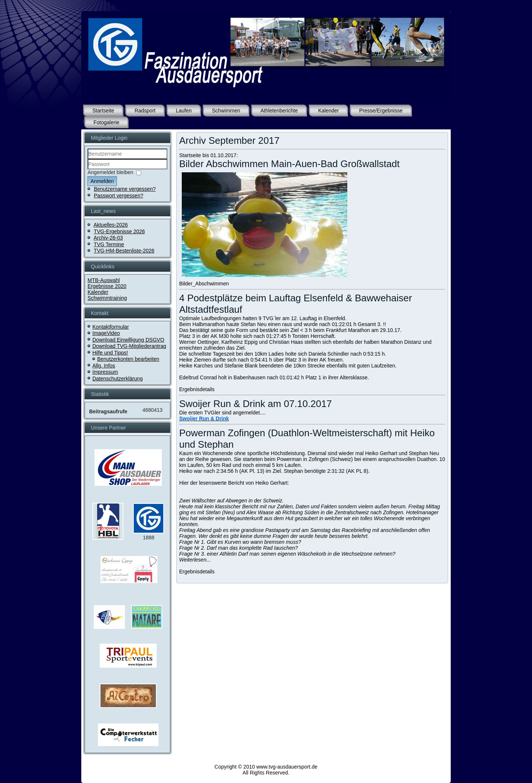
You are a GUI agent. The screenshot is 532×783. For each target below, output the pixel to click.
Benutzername (88, 159)
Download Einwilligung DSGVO (128, 340)
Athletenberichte (279, 111)
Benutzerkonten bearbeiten (128, 359)
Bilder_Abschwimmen (204, 284)
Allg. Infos (104, 366)
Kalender (328, 111)
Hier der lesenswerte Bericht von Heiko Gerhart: (234, 483)
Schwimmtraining (107, 298)
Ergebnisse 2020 (107, 286)
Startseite (103, 111)
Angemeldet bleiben (110, 172)
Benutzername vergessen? (125, 189)
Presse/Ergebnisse (381, 111)
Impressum (105, 372)
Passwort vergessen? (119, 196)
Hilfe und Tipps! (110, 353)
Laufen (184, 111)
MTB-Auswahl (104, 280)
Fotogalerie (106, 122)
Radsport (145, 111)
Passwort (88, 170)
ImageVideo (106, 333)
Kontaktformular (111, 327)
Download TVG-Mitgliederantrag (129, 346)
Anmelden (102, 181)
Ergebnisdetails (197, 389)
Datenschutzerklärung (117, 379)
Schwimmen (226, 111)
